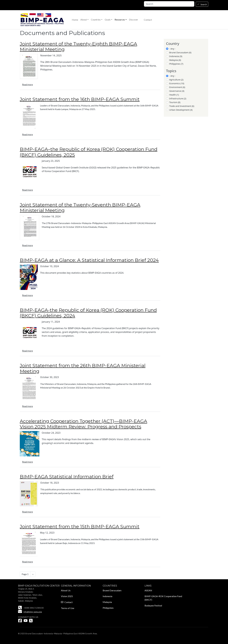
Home (75, 20)
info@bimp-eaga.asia (33, 612)
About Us (66, 590)
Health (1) (174, 95)
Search (204, 4)
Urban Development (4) (181, 110)
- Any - (172, 49)
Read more (27, 84)
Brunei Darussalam (112, 590)
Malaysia (107, 602)
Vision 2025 (67, 596)
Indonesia (107, 596)
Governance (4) (177, 91)
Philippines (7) (176, 64)
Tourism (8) (175, 102)
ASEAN (148, 590)
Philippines (108, 608)
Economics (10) (177, 83)
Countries (96, 20)
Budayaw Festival (153, 605)
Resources (120, 20)
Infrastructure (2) (178, 98)
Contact (148, 20)
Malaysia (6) (175, 60)
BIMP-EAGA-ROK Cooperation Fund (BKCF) (163, 598)
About (84, 20)
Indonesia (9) (176, 56)
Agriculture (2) (176, 80)
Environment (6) (177, 87)
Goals (108, 20)
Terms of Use (68, 608)
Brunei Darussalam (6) (180, 52)
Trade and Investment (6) (182, 106)
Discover (133, 20)
